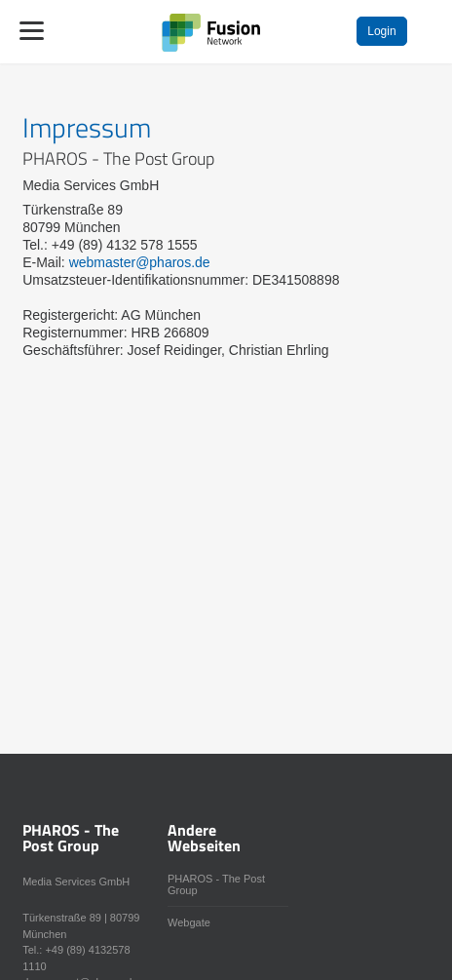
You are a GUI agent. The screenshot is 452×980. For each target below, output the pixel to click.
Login (381, 31)
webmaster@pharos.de (140, 262)
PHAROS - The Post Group (216, 884)
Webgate (189, 922)
